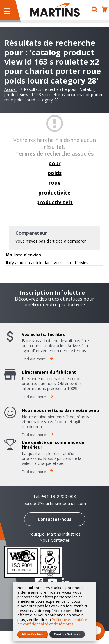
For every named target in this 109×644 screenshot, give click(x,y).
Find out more (37, 359)
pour (55, 163)
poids (55, 173)
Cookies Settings (67, 634)
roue (55, 183)
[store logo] (55, 10)
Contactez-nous (55, 519)
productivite (54, 193)
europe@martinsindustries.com (55, 503)
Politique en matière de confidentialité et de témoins (52, 622)
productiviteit (54, 202)
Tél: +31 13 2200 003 (54, 496)
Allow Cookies (33, 634)
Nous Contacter (54, 540)
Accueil (11, 89)
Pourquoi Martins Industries (54, 534)
